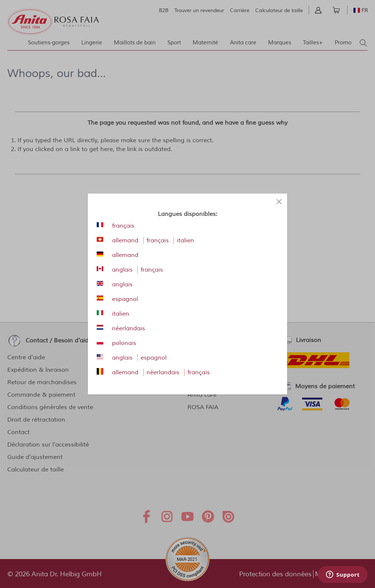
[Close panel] (279, 202)
